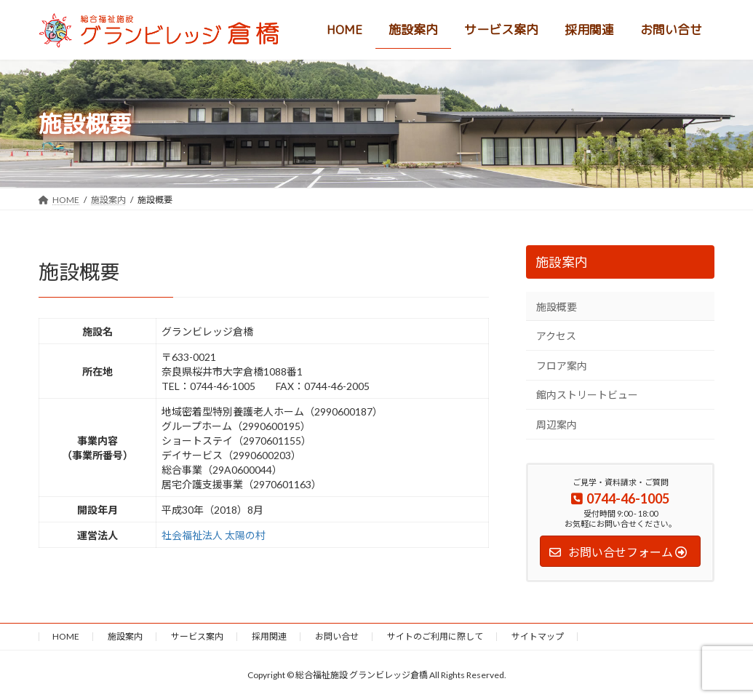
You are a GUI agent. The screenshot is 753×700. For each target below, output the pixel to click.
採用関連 (269, 636)
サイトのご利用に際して (435, 636)
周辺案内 (557, 425)
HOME (66, 636)
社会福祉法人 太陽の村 (214, 535)
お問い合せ (337, 636)
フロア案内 (562, 366)
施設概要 (557, 307)
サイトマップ (538, 636)
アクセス (556, 336)
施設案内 (562, 262)
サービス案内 (197, 636)
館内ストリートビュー (587, 395)
